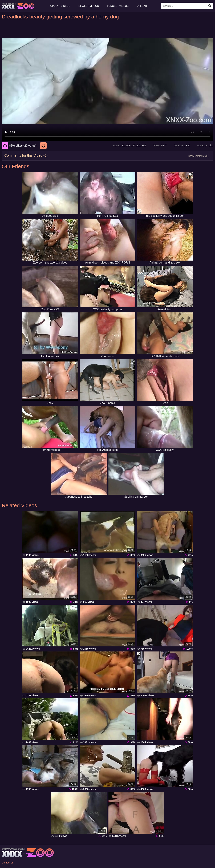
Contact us (8, 863)
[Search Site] (210, 6)
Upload (142, 6)
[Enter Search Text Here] (187, 6)
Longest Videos (118, 6)
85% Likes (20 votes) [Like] (19, 146)
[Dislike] (44, 146)
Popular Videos (59, 6)
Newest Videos (89, 6)
